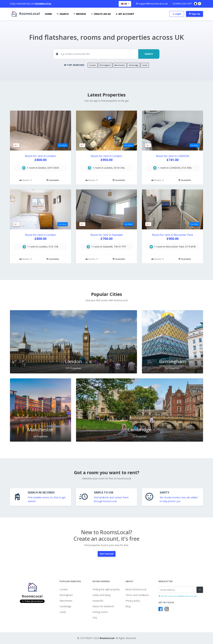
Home (48, 14)
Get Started (107, 554)
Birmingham (105, 65)
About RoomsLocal (136, 589)
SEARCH (149, 54)
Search (63, 14)
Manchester (120, 65)
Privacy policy (133, 601)
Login (177, 14)
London (93, 65)
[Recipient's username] (178, 590)
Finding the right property (106, 589)
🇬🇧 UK (124, 4)
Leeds (145, 65)
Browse (80, 14)
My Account (125, 14)
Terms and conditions (137, 595)
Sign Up (195, 14)
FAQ (95, 618)
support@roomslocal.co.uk (152, 4)
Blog (128, 606)
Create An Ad (101, 14)
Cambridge (134, 65)
